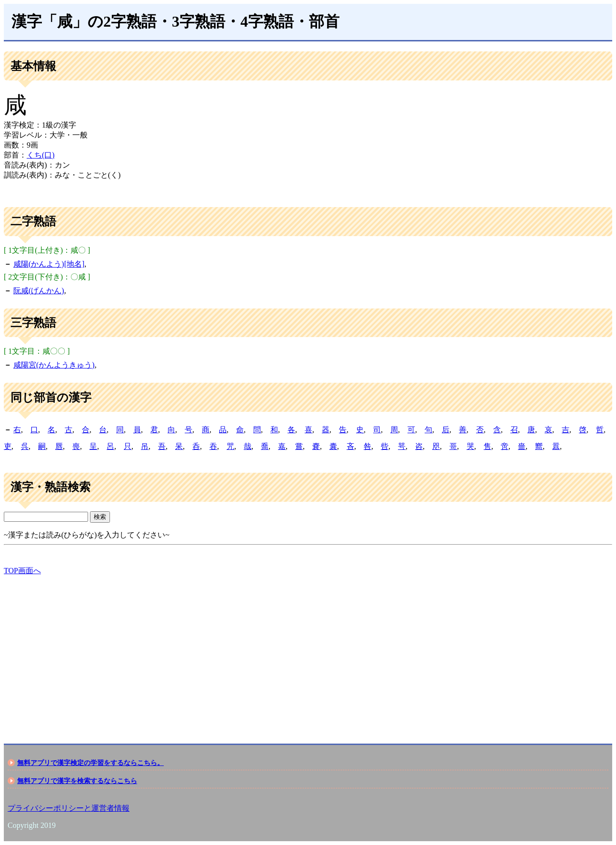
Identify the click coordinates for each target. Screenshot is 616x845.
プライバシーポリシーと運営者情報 (69, 808)
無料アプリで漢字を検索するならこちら (77, 781)
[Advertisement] (289, 651)
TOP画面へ (22, 571)
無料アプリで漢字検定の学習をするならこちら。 (90, 763)
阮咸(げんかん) (39, 291)
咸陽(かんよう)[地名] (49, 264)
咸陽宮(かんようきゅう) (54, 365)
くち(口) (41, 155)
